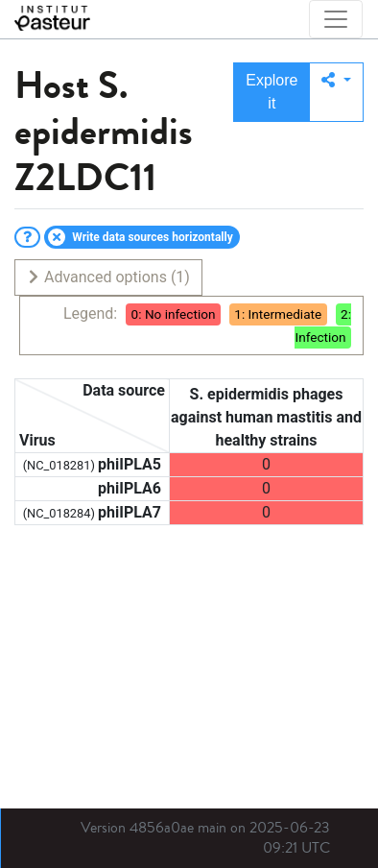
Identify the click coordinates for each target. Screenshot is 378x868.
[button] (336, 92)
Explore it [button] (272, 92)
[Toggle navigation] (336, 19)
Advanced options (108, 277)
